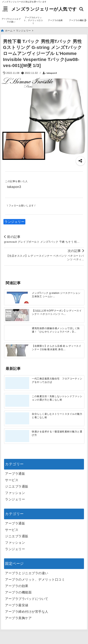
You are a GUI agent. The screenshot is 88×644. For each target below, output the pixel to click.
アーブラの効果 (55, 20)
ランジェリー (14, 222)
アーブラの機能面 (18, 592)
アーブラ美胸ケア (18, 618)
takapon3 (52, 73)
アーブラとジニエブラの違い (11, 20)
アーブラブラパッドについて (27, 599)
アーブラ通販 (15, 474)
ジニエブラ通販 (17, 486)
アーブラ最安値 (17, 605)
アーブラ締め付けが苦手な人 (27, 612)
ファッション (15, 493)
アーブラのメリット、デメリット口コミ (33, 20)
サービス (12, 480)
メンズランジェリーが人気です (44, 9)
